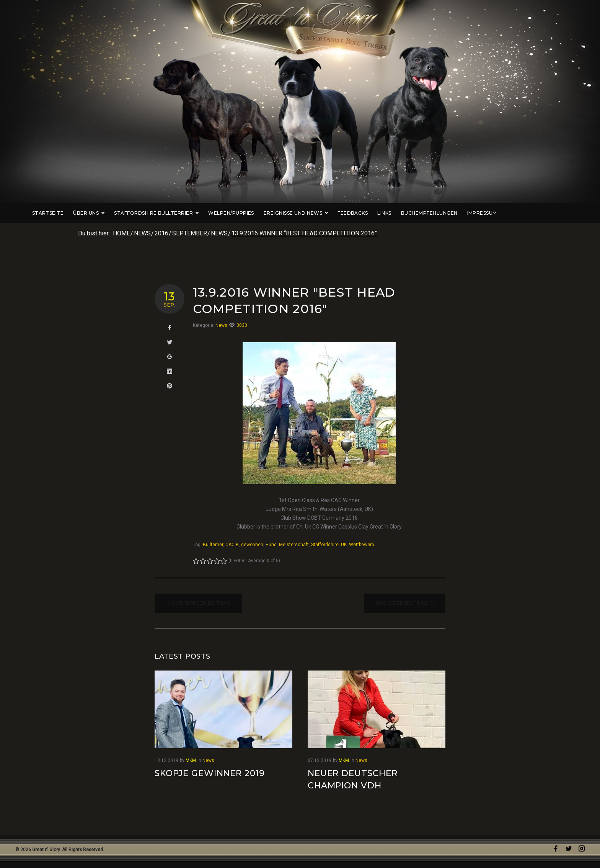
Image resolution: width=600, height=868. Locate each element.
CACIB (232, 545)
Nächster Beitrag (402, 603)
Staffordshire (325, 545)
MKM (191, 760)
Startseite (83, 213)
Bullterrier (213, 545)
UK (344, 545)
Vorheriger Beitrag (201, 603)
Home (121, 233)
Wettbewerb (361, 545)
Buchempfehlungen (465, 213)
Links (420, 213)
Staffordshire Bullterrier (192, 213)
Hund (271, 545)
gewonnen (252, 545)
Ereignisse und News (331, 213)
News (142, 233)
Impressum (517, 213)
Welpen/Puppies (267, 213)
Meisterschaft (294, 545)
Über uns (124, 213)
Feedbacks (388, 213)
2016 (161, 233)
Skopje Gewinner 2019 (210, 773)
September (190, 233)
